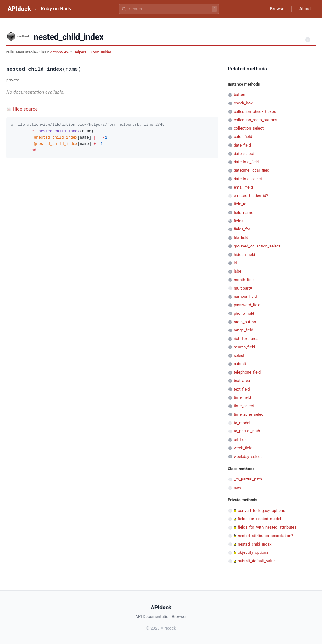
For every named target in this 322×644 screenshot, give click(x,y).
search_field (244, 347)
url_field (241, 439)
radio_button (245, 322)
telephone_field (247, 372)
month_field (244, 280)
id (235, 263)
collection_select (249, 128)
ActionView (60, 52)
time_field (242, 397)
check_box (243, 103)
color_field (243, 137)
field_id (240, 204)
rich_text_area (246, 339)
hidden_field (244, 255)
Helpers (80, 52)
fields (239, 221)
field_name (243, 212)
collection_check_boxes (255, 111)
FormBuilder (101, 52)
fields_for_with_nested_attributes (267, 527)
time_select (244, 406)
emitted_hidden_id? (251, 195)
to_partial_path (247, 431)
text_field (242, 389)
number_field (245, 296)
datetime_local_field (251, 170)
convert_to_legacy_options (261, 511)
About (305, 9)
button (239, 94)
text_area (242, 381)
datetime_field (246, 162)
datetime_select (248, 179)
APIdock (19, 9)
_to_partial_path (248, 479)
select (239, 355)
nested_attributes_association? (265, 536)
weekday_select (248, 456)
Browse (276, 9)
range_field (243, 330)
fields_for (242, 229)
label (238, 271)
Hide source (25, 109)
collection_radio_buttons (255, 120)
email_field (243, 187)
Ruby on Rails (56, 9)
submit (240, 364)
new (237, 488)
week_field (243, 448)
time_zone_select (249, 414)
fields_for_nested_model (259, 519)
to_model (242, 423)
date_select (244, 154)
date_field (242, 145)
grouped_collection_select (257, 246)
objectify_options (253, 552)
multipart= (243, 288)
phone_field (244, 313)
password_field (247, 305)
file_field (241, 238)
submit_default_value (257, 561)
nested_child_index (255, 544)
